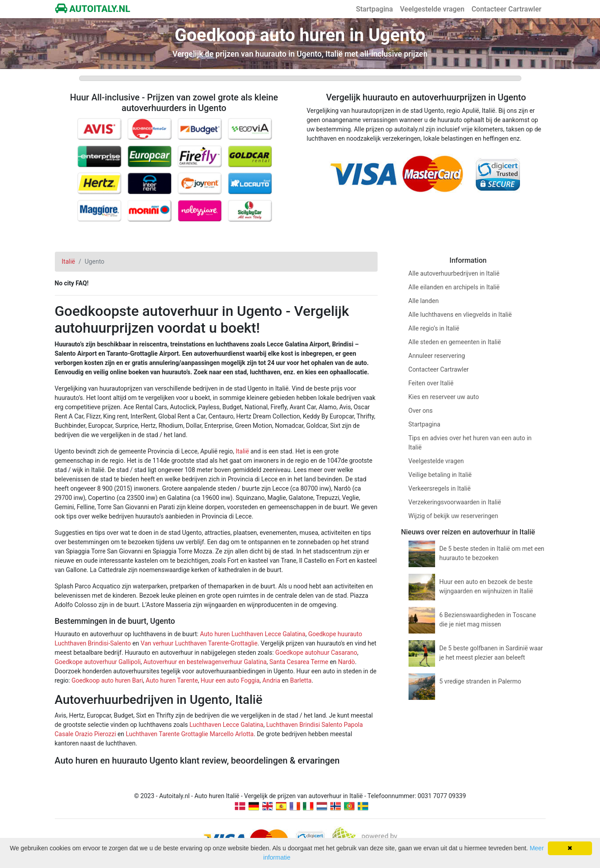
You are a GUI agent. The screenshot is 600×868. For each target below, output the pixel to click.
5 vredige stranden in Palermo (480, 681)
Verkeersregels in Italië (440, 488)
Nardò (347, 662)
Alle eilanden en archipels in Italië (454, 287)
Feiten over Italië (431, 383)
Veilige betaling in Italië (440, 475)
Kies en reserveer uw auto (444, 397)
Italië (242, 451)
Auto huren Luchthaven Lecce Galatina (253, 634)
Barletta (301, 680)
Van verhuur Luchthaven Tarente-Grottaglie (199, 643)
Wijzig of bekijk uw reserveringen (453, 516)
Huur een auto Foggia (230, 680)
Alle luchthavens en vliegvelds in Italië (460, 315)
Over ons (421, 411)
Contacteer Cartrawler (506, 9)
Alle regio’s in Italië (434, 328)
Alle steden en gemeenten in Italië (455, 342)
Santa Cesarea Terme (299, 662)
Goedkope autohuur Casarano (316, 653)
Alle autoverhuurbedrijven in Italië (454, 273)
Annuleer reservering (437, 356)
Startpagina (375, 9)
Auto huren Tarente (172, 680)
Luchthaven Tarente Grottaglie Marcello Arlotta (189, 734)
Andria (271, 680)
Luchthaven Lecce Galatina (227, 725)
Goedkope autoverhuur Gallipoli (98, 662)
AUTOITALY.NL (93, 9)
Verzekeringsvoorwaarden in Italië (455, 502)
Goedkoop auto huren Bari (107, 680)
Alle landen (424, 301)
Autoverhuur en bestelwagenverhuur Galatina (205, 662)
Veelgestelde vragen (432, 9)
